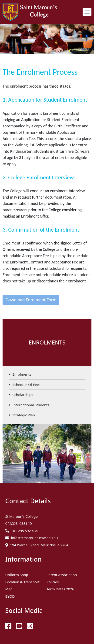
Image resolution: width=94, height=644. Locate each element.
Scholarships (23, 395)
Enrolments (22, 374)
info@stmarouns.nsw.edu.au (35, 538)
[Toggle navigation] (87, 12)
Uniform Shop (17, 575)
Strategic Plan (24, 415)
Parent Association (62, 575)
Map (9, 589)
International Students (31, 405)
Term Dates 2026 (60, 589)
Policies (53, 582)
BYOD (10, 596)
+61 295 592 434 (25, 531)
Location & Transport (22, 582)
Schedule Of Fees (26, 385)
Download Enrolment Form (31, 300)
